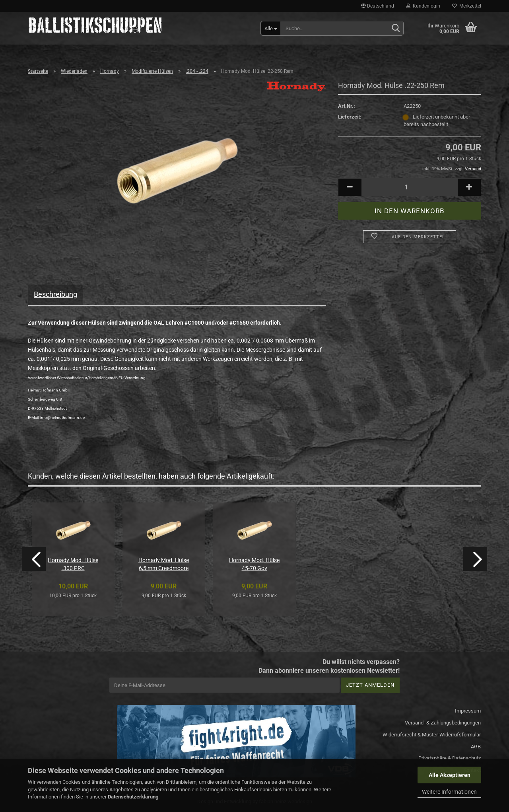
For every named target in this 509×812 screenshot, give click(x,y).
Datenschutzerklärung (133, 797)
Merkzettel (467, 6)
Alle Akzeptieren (450, 775)
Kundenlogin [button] (423, 6)
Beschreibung (55, 294)
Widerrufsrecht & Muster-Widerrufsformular (432, 735)
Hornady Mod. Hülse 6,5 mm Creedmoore (164, 564)
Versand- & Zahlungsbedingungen (443, 723)
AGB (476, 747)
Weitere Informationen (449, 792)
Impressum (468, 711)
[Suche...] (271, 28)
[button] (378, 6)
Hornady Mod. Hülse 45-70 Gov (254, 564)
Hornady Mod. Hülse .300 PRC (73, 564)
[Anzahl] (410, 187)
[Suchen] (396, 29)
